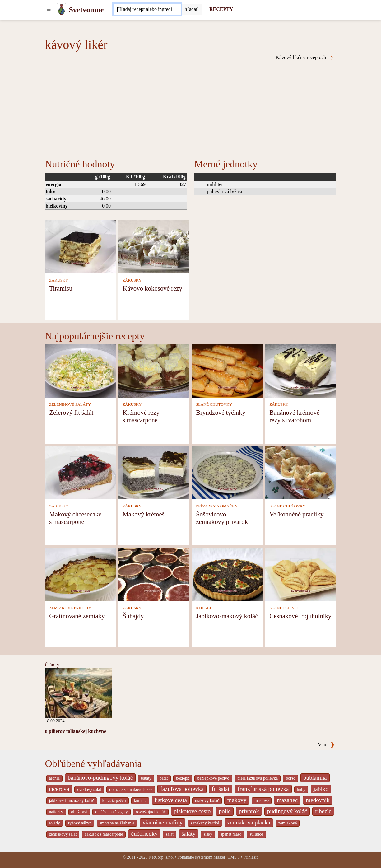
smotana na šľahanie (117, 823)
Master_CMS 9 (226, 857)
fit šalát (221, 789)
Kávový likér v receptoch (305, 58)
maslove (262, 801)
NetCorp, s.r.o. (161, 857)
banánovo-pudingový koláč (100, 778)
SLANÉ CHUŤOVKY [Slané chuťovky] (214, 404)
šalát (170, 834)
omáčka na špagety (112, 812)
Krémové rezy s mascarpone (141, 416)
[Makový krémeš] (154, 472)
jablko (321, 789)
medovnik (318, 800)
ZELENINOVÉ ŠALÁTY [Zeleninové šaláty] (70, 404)
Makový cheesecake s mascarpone (75, 518)
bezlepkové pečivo (213, 778)
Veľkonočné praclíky (296, 514)
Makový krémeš (144, 514)
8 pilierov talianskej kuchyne (76, 731)
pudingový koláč (287, 811)
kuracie (140, 801)
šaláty (189, 834)
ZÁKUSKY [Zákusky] (59, 280)
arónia (54, 778)
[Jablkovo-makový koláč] (227, 574)
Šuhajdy (133, 616)
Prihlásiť (251, 857)
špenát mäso (231, 834)
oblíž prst (79, 812)
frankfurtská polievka (263, 789)
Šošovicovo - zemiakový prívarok (222, 518)
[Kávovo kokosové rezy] (154, 246)
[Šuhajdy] (154, 574)
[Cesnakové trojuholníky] (301, 574)
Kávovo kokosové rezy (152, 288)
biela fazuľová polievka (258, 778)
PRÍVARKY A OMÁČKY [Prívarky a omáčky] (217, 506)
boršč (290, 778)
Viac (326, 745)
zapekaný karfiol (205, 823)
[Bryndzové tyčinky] (227, 370)
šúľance (256, 834)
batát (164, 778)
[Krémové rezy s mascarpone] (154, 370)
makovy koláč (207, 801)
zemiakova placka (249, 822)
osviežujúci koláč (151, 812)
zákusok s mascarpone (104, 834)
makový (237, 800)
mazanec (287, 800)
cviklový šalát (89, 789)
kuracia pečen (114, 801)
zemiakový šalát (63, 834)
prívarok (249, 811)
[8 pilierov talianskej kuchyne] (79, 692)
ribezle (323, 811)
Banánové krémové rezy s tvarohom (294, 416)
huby (301, 789)
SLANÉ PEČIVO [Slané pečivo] (283, 608)
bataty (146, 778)
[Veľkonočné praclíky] (301, 472)
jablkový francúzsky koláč (72, 801)
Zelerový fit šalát (71, 412)
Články (52, 665)
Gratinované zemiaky (77, 616)
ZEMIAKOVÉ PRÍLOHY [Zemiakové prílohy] (70, 608)
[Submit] (191, 9)
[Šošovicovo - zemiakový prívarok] (227, 472)
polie (225, 811)
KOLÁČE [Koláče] (204, 608)
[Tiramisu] (81, 246)
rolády (55, 823)
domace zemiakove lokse (131, 789)
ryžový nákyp (80, 823)
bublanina (315, 778)
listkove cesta (171, 800)
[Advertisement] (191, 107)
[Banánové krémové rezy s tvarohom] (301, 370)
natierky (56, 812)
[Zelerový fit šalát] (81, 370)
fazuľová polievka (182, 789)
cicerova (59, 789)
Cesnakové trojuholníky (300, 616)
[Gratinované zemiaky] (81, 574)
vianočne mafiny (162, 822)
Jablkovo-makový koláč (227, 616)
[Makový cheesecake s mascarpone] (81, 472)
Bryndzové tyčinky (221, 412)
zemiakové (288, 823)
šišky (208, 834)
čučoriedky (144, 834)
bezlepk (183, 778)
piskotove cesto (192, 811)
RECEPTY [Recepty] (221, 9)
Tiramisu (61, 288)
